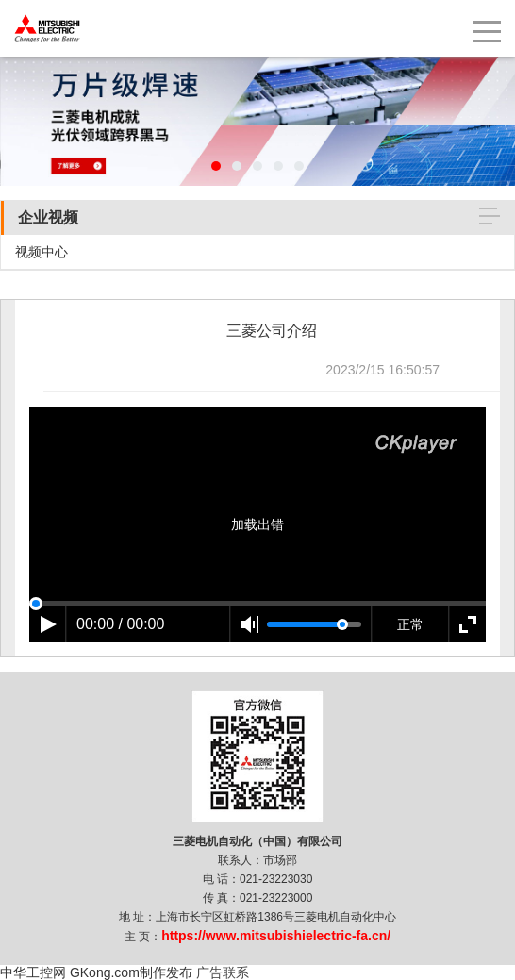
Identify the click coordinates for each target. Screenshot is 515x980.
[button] (216, 166)
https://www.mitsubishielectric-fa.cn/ (276, 936)
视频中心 (42, 252)
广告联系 (223, 972)
